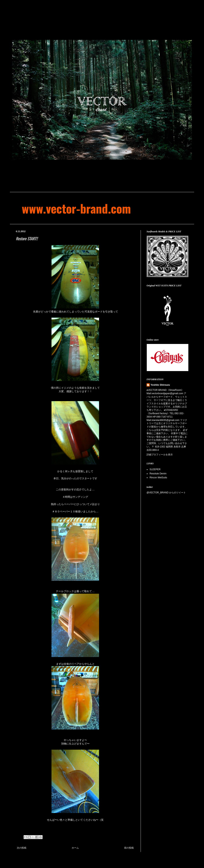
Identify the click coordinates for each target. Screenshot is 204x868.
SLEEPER (155, 469)
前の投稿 (129, 848)
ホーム (75, 848)
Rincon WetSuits (158, 478)
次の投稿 (22, 848)
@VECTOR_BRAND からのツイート (166, 493)
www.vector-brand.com (76, 208)
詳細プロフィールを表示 (160, 455)
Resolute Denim (158, 474)
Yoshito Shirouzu (160, 385)
